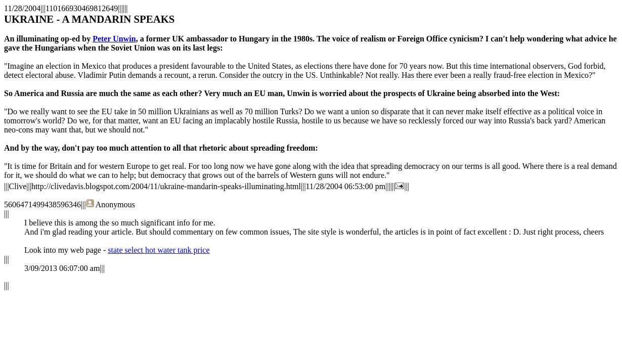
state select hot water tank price (159, 250)
